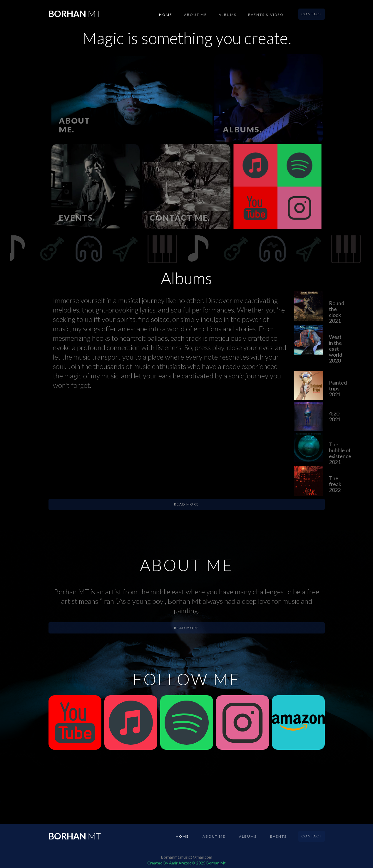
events (278, 836)
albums (228, 15)
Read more (186, 504)
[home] (75, 12)
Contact (312, 14)
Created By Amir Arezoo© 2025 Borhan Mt (186, 863)
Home (166, 15)
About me (195, 15)
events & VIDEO (266, 15)
